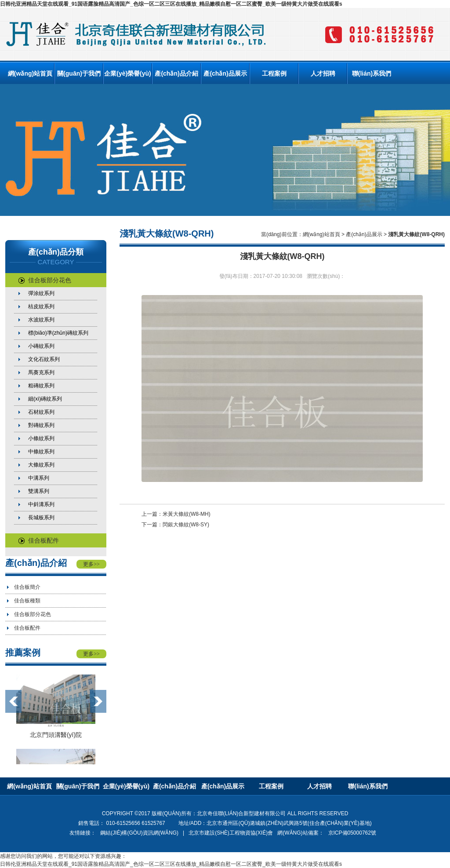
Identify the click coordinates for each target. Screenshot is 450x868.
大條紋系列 (41, 465)
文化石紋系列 (44, 359)
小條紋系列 (41, 438)
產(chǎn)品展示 (225, 73)
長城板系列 (41, 518)
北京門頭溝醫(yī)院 (56, 735)
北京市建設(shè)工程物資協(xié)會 (231, 833)
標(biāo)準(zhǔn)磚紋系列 (58, 333)
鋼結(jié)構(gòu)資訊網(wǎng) (139, 833)
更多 (91, 564)
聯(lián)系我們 (372, 73)
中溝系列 (39, 478)
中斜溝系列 (41, 504)
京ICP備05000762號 (352, 833)
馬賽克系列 (41, 372)
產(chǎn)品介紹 (176, 73)
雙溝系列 (39, 491)
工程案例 (274, 73)
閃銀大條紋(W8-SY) (186, 525)
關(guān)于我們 (79, 73)
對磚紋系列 (41, 425)
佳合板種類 (27, 601)
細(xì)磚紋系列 (45, 399)
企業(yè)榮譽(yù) (128, 73)
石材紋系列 (41, 412)
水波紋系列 (41, 320)
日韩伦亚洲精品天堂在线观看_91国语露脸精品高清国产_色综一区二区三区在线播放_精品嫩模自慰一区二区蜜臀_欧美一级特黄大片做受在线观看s (171, 4)
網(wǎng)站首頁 (30, 73)
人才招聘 (323, 73)
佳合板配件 (39, 540)
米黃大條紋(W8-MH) (187, 514)
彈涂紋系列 (41, 293)
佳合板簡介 (27, 587)
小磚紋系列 (41, 346)
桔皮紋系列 (41, 306)
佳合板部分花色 (45, 280)
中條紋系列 (41, 452)
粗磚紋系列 (41, 386)
